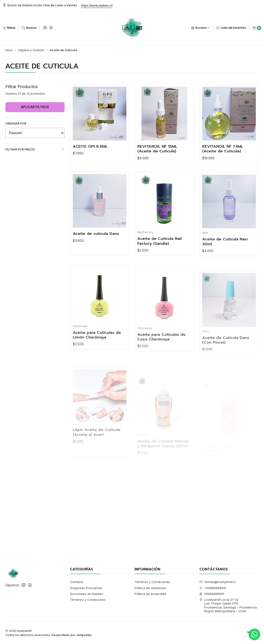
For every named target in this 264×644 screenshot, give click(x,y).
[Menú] (9, 28)
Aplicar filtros (35, 107)
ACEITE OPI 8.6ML (90, 147)
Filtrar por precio (35, 149)
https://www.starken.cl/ (97, 5)
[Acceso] (200, 28)
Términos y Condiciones (88, 600)
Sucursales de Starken (87, 594)
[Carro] (257, 28)
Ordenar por (16, 123)
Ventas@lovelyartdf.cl (218, 582)
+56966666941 (213, 588)
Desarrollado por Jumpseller (72, 635)
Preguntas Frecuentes (86, 588)
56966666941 (212, 594)
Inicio (9, 50)
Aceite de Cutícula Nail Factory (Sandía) (159, 264)
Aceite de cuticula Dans (96, 252)
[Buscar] (29, 28)
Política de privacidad (150, 594)
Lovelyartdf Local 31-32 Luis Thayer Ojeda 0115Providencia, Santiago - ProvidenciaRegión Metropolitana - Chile (228, 605)
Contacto (77, 582)
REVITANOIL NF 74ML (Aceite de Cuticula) (223, 149)
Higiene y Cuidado (31, 50)
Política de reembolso (150, 588)
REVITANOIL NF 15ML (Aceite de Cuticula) (157, 149)
